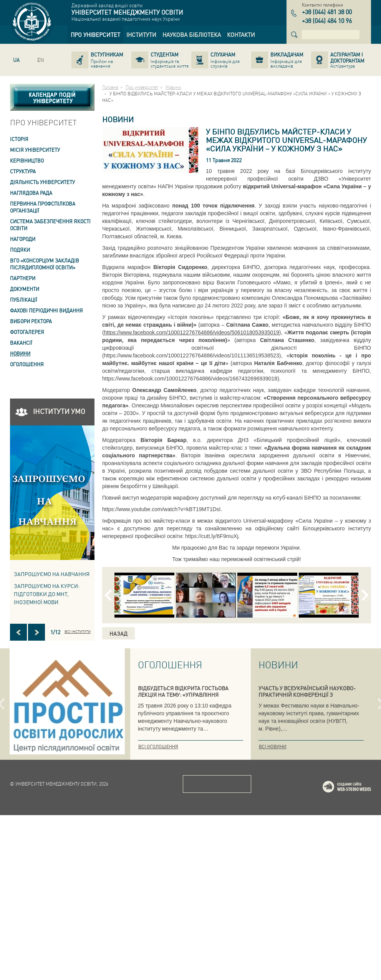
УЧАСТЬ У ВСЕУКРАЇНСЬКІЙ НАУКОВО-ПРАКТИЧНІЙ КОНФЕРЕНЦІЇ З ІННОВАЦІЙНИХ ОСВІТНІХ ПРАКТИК (307, 694)
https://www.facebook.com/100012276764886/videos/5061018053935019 (192, 332)
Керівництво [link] (27, 160)
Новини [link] (20, 353)
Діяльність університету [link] (42, 182)
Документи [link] (25, 289)
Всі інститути (78, 631)
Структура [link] (23, 171)
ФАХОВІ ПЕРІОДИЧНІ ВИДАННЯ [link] (46, 310)
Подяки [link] (20, 250)
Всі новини (273, 747)
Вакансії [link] (21, 343)
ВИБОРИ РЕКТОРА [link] (31, 321)
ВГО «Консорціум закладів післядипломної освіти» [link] (45, 264)
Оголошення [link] (27, 364)
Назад (118, 633)
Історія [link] (19, 139)
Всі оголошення (158, 747)
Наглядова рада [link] (31, 193)
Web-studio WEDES (357, 953)
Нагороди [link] (23, 239)
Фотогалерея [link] (27, 332)
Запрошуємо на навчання (52, 574)
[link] (95, 35)
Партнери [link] (23, 278)
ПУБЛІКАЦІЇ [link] (24, 300)
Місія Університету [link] (35, 150)
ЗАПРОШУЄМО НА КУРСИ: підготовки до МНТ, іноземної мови (47, 594)
